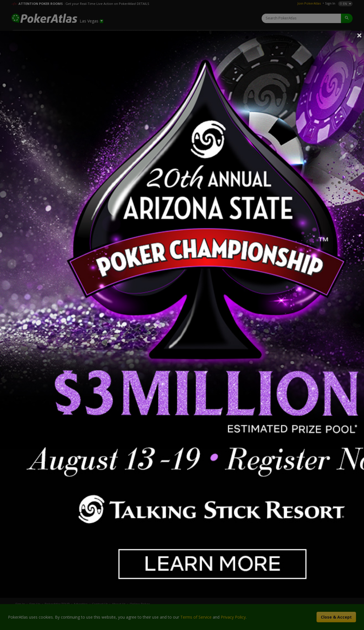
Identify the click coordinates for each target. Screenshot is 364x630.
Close (359, 35)
